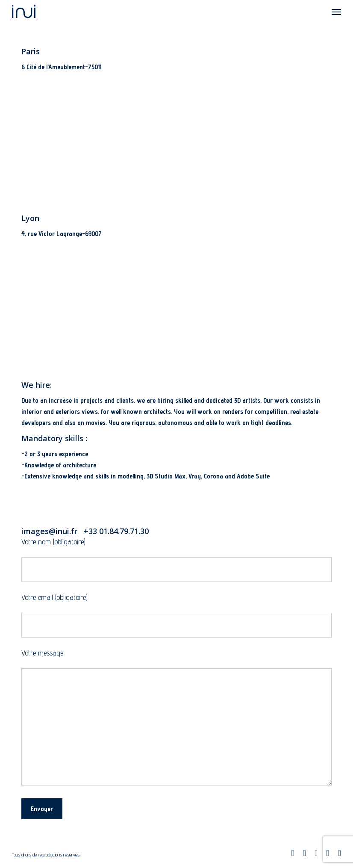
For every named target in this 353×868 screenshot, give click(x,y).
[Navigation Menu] (336, 12)
